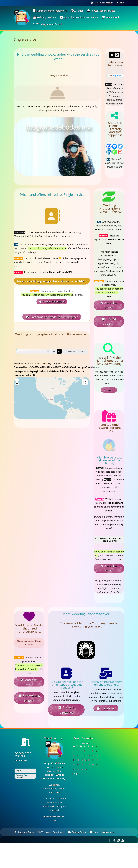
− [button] (17, 382)
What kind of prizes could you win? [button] (108, 537)
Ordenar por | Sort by (74, 349)
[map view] (59, 350)
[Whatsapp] (115, 152)
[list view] (54, 350)
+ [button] (17, 378)
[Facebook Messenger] (115, 146)
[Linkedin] (109, 152)
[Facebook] (109, 146)
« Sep (75, 769)
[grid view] (48, 350)
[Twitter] (120, 146)
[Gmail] (120, 152)
